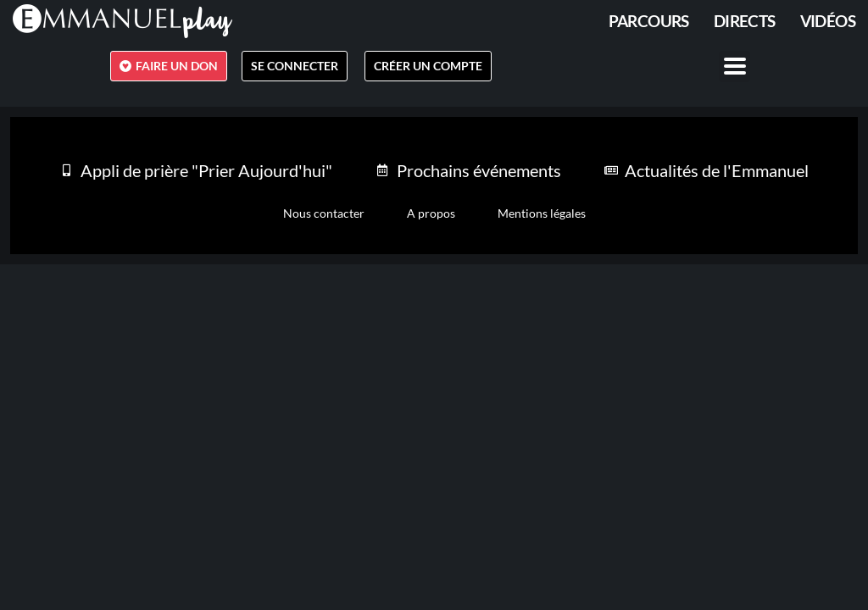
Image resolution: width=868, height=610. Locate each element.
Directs (745, 21)
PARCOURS (649, 21)
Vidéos (828, 21)
